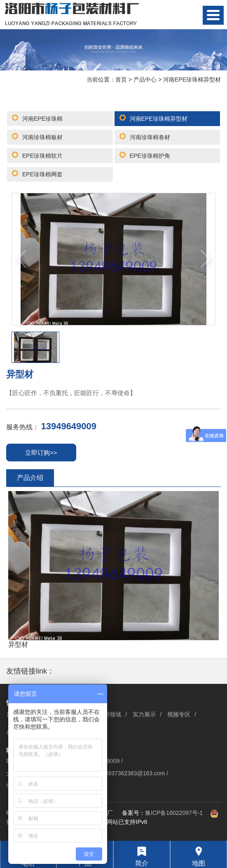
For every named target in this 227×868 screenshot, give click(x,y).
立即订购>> (41, 453)
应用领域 (110, 714)
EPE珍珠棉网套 (42, 174)
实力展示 (144, 714)
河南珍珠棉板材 (42, 137)
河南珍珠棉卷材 (150, 137)
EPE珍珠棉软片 (42, 156)
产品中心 (145, 80)
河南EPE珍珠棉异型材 (192, 80)
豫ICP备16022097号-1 (174, 813)
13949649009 (69, 426)
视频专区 (179, 714)
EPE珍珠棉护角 (150, 156)
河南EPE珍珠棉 (42, 119)
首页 (121, 80)
